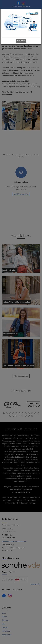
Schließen (21, 41)
